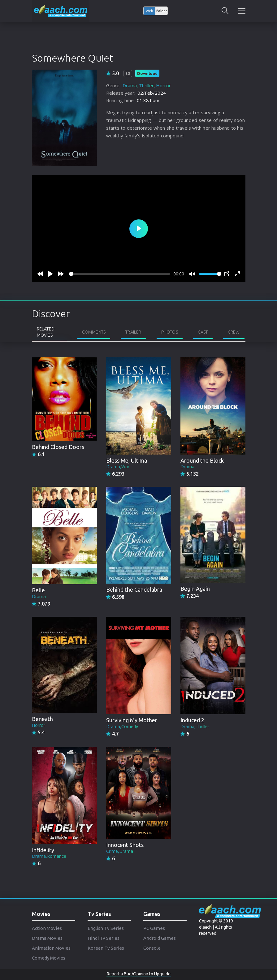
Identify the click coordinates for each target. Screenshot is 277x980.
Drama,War (118, 466)
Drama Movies (47, 938)
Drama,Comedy (122, 726)
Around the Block (202, 460)
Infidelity (43, 850)
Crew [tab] (234, 332)
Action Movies (47, 928)
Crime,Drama (120, 851)
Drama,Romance (49, 856)
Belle (38, 590)
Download (147, 73)
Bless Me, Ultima (127, 460)
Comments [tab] (94, 332)
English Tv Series (106, 928)
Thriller (146, 85)
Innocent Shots (125, 845)
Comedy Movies (49, 958)
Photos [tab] (170, 332)
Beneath (42, 719)
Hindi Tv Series (104, 938)
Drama (130, 85)
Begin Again (195, 589)
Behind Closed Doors (58, 447)
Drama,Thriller (195, 726)
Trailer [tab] (133, 332)
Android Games (160, 938)
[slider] (120, 274)
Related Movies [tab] (46, 332)
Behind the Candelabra (134, 589)
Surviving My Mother (132, 720)
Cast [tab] (203, 332)
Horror (163, 85)
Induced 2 (192, 720)
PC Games (154, 928)
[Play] (50, 274)
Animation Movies (51, 948)
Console (152, 948)
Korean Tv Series (106, 948)
